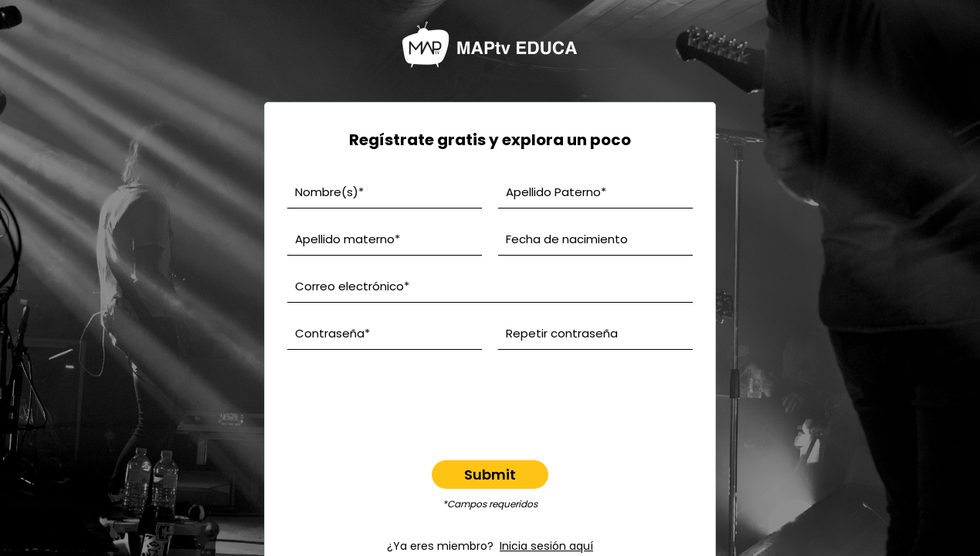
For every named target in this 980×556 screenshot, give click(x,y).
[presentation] (490, 395)
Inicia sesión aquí (546, 546)
